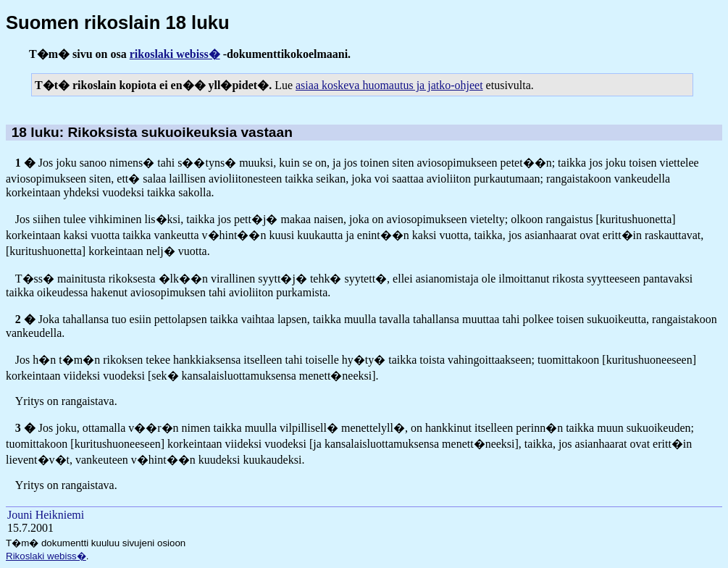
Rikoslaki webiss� (46, 556)
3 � (25, 428)
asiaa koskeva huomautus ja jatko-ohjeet (389, 85)
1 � (25, 163)
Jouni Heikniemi (46, 515)
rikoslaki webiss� (175, 54)
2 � (25, 319)
